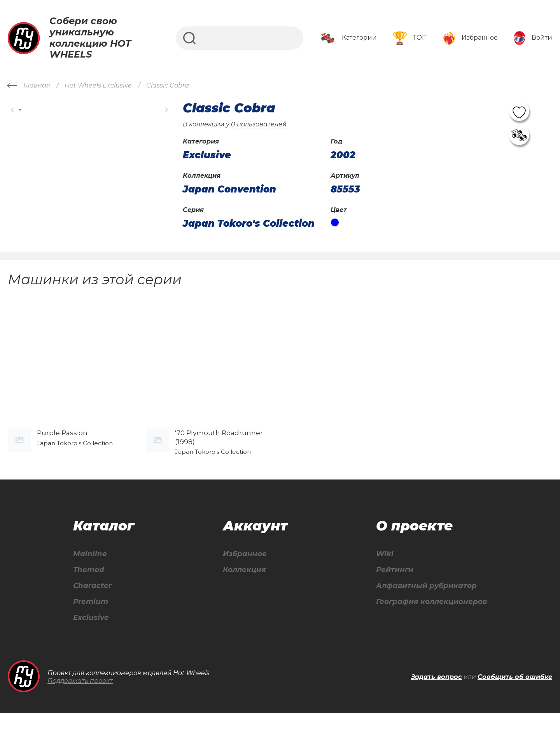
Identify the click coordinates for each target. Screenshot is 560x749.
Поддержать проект (80, 716)
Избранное (242, 585)
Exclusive (90, 652)
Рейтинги (389, 602)
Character (92, 619)
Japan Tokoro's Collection (249, 224)
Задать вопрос (437, 712)
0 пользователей (259, 124)
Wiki (378, 585)
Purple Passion (62, 465)
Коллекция (241, 602)
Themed (88, 602)
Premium (90, 636)
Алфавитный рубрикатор (424, 619)
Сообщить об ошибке (515, 712)
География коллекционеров (429, 636)
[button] (13, 109)
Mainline (89, 585)
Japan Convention (229, 189)
